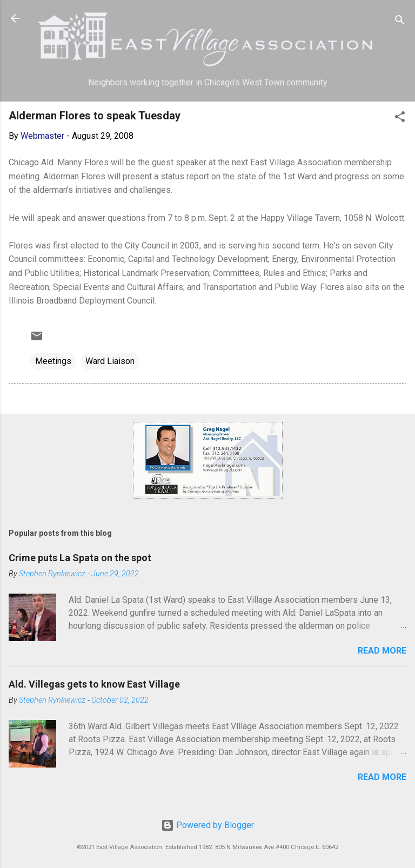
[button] (400, 119)
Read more (382, 651)
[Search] (400, 22)
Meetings (53, 361)
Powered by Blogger (207, 825)
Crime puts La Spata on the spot (80, 558)
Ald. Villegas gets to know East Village (94, 684)
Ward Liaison (110, 361)
